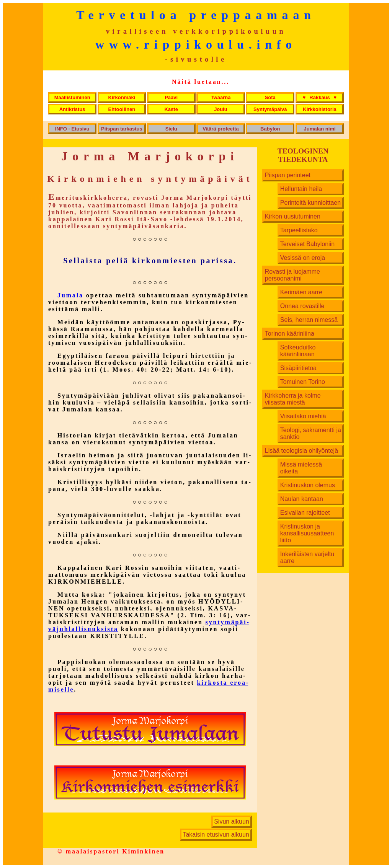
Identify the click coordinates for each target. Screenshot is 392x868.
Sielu (171, 129)
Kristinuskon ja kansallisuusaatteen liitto (307, 533)
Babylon (270, 129)
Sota (270, 97)
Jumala (70, 295)
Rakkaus (320, 97)
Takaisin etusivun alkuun (216, 835)
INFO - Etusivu (72, 129)
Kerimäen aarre (301, 292)
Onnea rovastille (302, 306)
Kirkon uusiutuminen (293, 216)
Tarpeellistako (299, 230)
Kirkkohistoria (319, 109)
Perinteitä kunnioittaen (310, 203)
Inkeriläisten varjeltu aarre (307, 557)
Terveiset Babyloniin (307, 244)
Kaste (171, 109)
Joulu (221, 109)
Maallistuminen (72, 97)
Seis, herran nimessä (309, 320)
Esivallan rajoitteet (305, 513)
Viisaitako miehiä (303, 416)
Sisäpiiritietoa (298, 368)
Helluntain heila (301, 189)
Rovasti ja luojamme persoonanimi (292, 275)
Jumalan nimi (320, 129)
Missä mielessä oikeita (301, 468)
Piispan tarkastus (122, 129)
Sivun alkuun (232, 822)
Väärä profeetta (221, 129)
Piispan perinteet (288, 175)
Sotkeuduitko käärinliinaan (298, 351)
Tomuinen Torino (303, 382)
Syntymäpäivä (270, 109)
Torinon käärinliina (290, 334)
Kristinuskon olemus (308, 485)
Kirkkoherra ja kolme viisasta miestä (293, 399)
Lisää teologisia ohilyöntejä (301, 451)
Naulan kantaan (302, 499)
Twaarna (221, 97)
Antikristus (72, 109)
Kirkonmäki (122, 97)
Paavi (171, 97)
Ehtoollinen (122, 109)
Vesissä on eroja (303, 258)
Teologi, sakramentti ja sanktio (311, 433)
